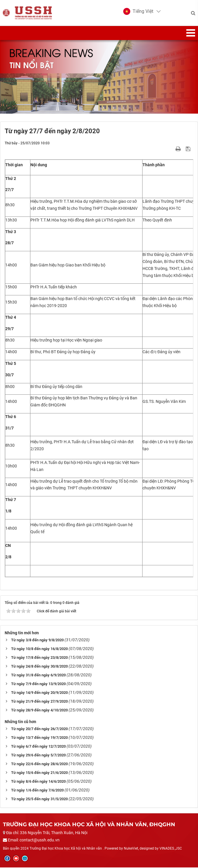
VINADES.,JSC (171, 849)
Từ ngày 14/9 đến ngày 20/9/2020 (39, 693)
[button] (138, 12)
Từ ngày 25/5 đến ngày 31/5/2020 (39, 799)
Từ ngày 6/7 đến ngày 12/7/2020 (38, 747)
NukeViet (131, 849)
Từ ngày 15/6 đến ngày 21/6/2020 (39, 773)
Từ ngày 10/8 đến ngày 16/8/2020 (39, 649)
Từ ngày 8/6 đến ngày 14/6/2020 (38, 782)
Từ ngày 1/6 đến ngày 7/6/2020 (37, 791)
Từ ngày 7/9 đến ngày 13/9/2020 (38, 684)
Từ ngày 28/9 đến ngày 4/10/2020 (39, 711)
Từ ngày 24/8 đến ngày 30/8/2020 (39, 667)
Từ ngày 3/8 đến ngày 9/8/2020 (37, 641)
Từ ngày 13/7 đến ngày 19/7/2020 (39, 738)
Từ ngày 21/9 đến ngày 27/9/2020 (39, 702)
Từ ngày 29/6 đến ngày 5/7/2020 (38, 756)
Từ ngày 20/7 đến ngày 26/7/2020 (39, 729)
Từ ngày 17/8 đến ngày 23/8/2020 (39, 658)
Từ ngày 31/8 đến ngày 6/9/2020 (38, 676)
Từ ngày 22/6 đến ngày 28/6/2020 (39, 764)
